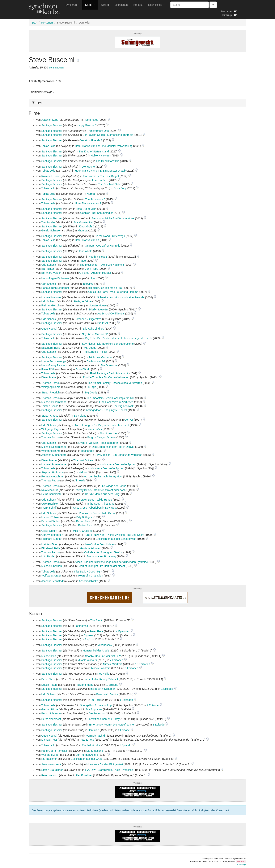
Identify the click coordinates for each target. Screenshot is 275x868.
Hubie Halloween (101, 156)
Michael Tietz (49, 740)
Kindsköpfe (86, 251)
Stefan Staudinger (52, 770)
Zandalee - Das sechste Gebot (97, 513)
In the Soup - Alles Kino (101, 504)
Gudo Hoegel (49, 329)
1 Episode (112, 685)
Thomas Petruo (50, 383)
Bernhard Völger (51, 273)
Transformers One (98, 131)
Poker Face (96, 631)
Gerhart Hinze (50, 709)
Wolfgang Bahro (51, 387)
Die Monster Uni (84, 222)
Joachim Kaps (50, 120)
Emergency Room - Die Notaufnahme (111, 725)
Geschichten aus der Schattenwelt (116, 539)
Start (34, 23)
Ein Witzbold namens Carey (103, 719)
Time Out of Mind (86, 209)
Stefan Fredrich (50, 392)
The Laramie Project (95, 352)
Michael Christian (51, 566)
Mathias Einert (50, 544)
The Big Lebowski (124, 406)
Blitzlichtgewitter (99, 309)
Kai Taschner (49, 759)
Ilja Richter (48, 269)
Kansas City (95, 429)
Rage (83, 261)
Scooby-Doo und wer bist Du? (103, 656)
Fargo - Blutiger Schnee (101, 437)
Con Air (129, 420)
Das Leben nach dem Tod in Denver (113, 447)
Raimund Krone (51, 176)
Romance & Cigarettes (88, 319)
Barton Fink (83, 521)
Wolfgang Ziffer (50, 755)
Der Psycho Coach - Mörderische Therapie (108, 135)
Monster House (97, 305)
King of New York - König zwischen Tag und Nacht (114, 535)
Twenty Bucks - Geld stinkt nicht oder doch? (101, 490)
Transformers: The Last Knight (101, 176)
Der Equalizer (84, 775)
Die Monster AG (96, 361)
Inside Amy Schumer (103, 689)
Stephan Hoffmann (52, 472)
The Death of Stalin (110, 184)
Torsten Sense (50, 406)
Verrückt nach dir (96, 736)
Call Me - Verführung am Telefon (103, 552)
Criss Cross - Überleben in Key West (95, 508)
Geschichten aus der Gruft (86, 759)
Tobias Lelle (48, 146)
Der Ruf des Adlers (87, 755)
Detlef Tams (48, 679)
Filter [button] (37, 103)
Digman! (88, 635)
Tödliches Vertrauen (101, 357)
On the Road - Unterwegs (110, 236)
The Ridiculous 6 (95, 199)
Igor (93, 278)
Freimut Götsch (50, 305)
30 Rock (96, 700)
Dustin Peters (49, 685)
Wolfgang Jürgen (51, 429)
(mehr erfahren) (56, 68)
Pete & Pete (87, 740)
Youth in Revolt (98, 257)
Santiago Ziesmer (52, 125)
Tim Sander (48, 222)
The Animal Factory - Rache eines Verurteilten (115, 383)
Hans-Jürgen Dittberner (55, 278)
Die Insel (103, 323)
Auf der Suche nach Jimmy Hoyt (103, 476)
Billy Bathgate (85, 517)
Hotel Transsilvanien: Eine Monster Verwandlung (104, 146)
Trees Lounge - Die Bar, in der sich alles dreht (102, 425)
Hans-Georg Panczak (54, 365)
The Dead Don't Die (108, 161)
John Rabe (92, 269)
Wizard (105, 5)
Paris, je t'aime (83, 301)
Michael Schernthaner (54, 402)
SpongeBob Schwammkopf (96, 705)
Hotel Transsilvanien (87, 240)
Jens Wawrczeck (51, 764)
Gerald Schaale (51, 230)
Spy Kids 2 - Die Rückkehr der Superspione (108, 344)
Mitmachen (121, 5)
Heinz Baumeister (52, 494)
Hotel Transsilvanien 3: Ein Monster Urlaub (100, 171)
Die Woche (88, 167)
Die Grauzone (109, 365)
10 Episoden (143, 664)
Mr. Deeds (90, 348)
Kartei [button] (90, 5)
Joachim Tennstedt (52, 581)
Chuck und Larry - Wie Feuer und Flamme (113, 292)
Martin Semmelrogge (54, 361)
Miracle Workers (87, 660)
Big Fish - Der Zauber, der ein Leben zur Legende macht (119, 338)
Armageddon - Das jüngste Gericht (107, 410)
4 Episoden (123, 631)
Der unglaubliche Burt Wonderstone (113, 218)
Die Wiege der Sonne (114, 486)
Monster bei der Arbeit (96, 651)
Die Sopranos (94, 709)
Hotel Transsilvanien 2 (88, 203)
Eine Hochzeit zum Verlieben (116, 402)
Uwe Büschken (50, 504)
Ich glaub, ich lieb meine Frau (106, 288)
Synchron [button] (72, 5)
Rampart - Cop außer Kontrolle (102, 246)
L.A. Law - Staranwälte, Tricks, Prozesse (109, 770)
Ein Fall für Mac (91, 745)
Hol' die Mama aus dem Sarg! (103, 494)
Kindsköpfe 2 (87, 226)
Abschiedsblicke (88, 581)
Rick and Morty (84, 685)
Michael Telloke (50, 517)
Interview (88, 284)
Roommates (91, 120)
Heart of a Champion (91, 576)
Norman (91, 194)
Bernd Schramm (51, 713)
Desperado (88, 451)
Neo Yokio (103, 674)
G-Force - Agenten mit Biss (95, 273)
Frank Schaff (49, 508)
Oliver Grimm (49, 531)
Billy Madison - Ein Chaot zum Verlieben (118, 455)
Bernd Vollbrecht (51, 719)
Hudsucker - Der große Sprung (118, 464)
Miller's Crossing (83, 531)
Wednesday (105, 645)
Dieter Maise (49, 377)
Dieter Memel (49, 460)
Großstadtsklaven (91, 548)
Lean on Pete (100, 180)
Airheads (80, 480)
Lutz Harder (48, 556)
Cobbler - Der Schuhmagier (96, 213)
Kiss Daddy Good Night (88, 572)
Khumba (82, 230)
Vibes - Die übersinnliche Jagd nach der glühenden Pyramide (112, 562)
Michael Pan (49, 656)
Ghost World (83, 369)
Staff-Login (241, 864)
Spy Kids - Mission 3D (95, 334)
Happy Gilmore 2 (87, 125)
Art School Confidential (111, 313)
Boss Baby (120, 188)
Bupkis (89, 639)
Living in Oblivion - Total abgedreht (99, 443)
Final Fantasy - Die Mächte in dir (109, 373)
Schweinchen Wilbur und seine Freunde (121, 297)
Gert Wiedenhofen (52, 535)
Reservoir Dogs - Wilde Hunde (94, 500)
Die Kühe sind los (93, 329)
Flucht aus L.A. (109, 433)
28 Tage (91, 387)
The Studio (97, 620)
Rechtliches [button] (156, 5)
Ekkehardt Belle (51, 348)
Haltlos (83, 472)
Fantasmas (81, 626)
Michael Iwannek (51, 297)
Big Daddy (91, 392)
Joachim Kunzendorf (53, 455)
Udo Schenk (49, 265)
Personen (47, 23)
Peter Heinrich (50, 775)
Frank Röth (48, 369)
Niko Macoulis (50, 490)
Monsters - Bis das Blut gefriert (105, 764)
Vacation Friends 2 (91, 140)
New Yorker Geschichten (100, 544)
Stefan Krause (50, 416)
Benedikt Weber (51, 521)
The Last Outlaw (83, 460)
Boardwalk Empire (107, 694)
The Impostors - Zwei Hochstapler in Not (110, 398)
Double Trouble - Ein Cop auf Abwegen (106, 377)
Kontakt (138, 5)
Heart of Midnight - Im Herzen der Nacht (101, 566)
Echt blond (80, 416)
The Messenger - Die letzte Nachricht (102, 265)
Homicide (93, 730)
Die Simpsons (95, 751)
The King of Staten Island (94, 151)
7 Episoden (117, 660)
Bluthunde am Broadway (102, 556)
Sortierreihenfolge (43, 92)
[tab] (137, 103)
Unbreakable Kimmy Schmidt (101, 679)
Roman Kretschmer (53, 476)
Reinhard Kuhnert (52, 539)
